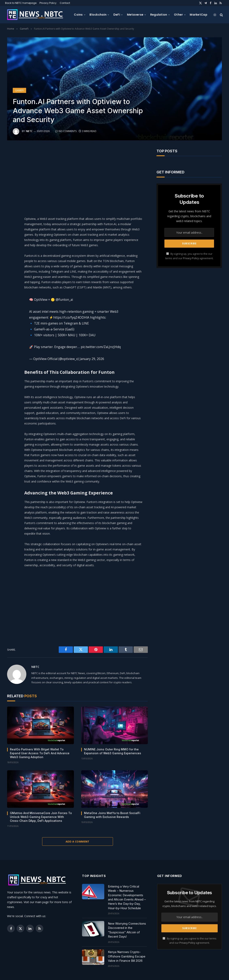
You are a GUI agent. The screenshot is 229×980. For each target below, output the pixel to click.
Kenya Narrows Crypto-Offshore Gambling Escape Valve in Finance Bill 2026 (127, 956)
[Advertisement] (89, 177)
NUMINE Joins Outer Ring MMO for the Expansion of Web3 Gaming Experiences (113, 751)
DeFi (117, 15)
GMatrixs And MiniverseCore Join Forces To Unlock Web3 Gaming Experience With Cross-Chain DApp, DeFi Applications (41, 817)
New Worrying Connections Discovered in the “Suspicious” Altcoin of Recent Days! (127, 930)
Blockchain (98, 15)
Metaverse (135, 15)
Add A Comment (78, 841)
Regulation (159, 15)
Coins (78, 15)
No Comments (66, 131)
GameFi (19, 90)
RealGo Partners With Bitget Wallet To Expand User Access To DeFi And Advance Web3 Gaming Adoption (40, 753)
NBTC (29, 131)
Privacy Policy (48, 3)
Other (178, 15)
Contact (65, 3)
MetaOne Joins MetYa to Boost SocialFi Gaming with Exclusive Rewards (112, 815)
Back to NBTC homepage (21, 3)
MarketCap (199, 15)
